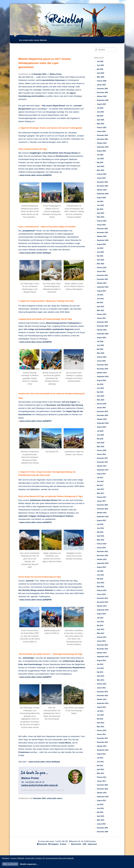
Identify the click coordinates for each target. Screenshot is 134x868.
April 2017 (100, 489)
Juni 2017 (100, 481)
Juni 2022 (100, 252)
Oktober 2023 (102, 190)
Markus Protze (56, 74)
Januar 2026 (101, 85)
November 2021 (102, 279)
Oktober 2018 (102, 419)
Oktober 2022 (102, 236)
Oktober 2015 (102, 559)
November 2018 (102, 415)
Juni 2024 (100, 159)
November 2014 (102, 602)
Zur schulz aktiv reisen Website (33, 40)
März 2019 (100, 400)
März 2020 (100, 353)
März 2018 (100, 447)
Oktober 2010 (102, 793)
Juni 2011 (100, 762)
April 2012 (100, 723)
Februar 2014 (102, 637)
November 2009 (102, 832)
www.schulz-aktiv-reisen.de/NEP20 (36, 342)
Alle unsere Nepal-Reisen (54, 106)
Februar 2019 (102, 404)
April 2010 (100, 816)
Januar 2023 (101, 225)
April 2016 (100, 536)
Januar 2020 (101, 361)
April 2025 (100, 120)
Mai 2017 (100, 485)
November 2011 (102, 742)
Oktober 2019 (102, 373)
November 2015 (102, 555)
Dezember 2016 (102, 505)
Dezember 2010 (102, 785)
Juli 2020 (100, 341)
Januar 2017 (101, 501)
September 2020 (103, 334)
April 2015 (100, 583)
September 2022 (103, 240)
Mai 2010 (100, 812)
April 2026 (100, 73)
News (64, 844)
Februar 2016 (102, 544)
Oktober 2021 (102, 283)
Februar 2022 (102, 268)
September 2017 (103, 470)
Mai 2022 (100, 256)
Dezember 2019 (102, 365)
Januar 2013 (101, 688)
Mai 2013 (100, 672)
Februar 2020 (102, 357)
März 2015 (100, 587)
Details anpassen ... (29, 864)
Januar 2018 (101, 454)
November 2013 (102, 649)
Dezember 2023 (39, 798)
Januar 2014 (101, 641)
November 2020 (102, 326)
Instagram (55, 844)
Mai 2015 (100, 579)
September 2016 (103, 517)
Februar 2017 (102, 497)
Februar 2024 (102, 174)
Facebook (43, 844)
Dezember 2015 (102, 551)
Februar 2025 (102, 128)
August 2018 (101, 427)
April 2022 (100, 260)
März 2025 (100, 124)
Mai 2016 (100, 532)
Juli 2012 (100, 711)
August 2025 (101, 104)
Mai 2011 (100, 766)
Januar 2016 (101, 548)
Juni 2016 (100, 528)
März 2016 (100, 540)
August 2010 (101, 800)
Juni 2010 (100, 808)
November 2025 (102, 92)
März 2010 (100, 820)
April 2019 (100, 396)
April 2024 (100, 166)
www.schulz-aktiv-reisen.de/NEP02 (36, 175)
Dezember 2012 (102, 692)
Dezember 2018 (102, 411)
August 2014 (101, 614)
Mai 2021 (100, 302)
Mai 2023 (100, 209)
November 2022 (102, 232)
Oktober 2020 (102, 330)
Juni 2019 (100, 388)
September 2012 (103, 703)
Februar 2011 (102, 777)
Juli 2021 (100, 295)
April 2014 (100, 629)
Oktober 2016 (102, 513)
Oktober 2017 (102, 466)
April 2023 (100, 213)
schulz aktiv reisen (54, 798)
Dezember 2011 (102, 738)
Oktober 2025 (102, 96)
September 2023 (103, 194)
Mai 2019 (100, 392)
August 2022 (101, 244)
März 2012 (100, 727)
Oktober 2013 (102, 653)
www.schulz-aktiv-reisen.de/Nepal (35, 253)
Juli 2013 (100, 664)
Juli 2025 (100, 108)
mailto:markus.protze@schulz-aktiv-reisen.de (43, 790)
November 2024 (102, 139)
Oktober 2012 (102, 699)
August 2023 (101, 198)
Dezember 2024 (102, 135)
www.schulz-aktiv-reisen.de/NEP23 (36, 522)
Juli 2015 (100, 571)
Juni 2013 (100, 668)
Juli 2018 (100, 431)
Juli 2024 (100, 155)
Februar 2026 (102, 81)
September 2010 (103, 797)
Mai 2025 (100, 116)
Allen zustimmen (10, 864)
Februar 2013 (102, 684)
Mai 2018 (100, 439)
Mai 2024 (100, 162)
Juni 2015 (100, 575)
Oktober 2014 (102, 606)
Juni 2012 (100, 715)
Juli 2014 (100, 618)
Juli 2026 (100, 61)
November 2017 (102, 462)
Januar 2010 (101, 824)
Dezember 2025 (102, 89)
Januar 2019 (101, 408)
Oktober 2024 (102, 143)
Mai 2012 (100, 719)
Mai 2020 (100, 349)
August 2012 (101, 707)
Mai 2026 (100, 69)
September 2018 (103, 423)
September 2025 (103, 100)
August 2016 (101, 520)
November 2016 (102, 509)
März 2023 (100, 217)
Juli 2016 (100, 524)
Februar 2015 (102, 590)
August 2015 (101, 567)
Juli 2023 (100, 201)
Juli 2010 (100, 804)
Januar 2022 (101, 271)
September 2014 (103, 610)
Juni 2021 (100, 299)
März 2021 (100, 310)
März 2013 (100, 680)
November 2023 (102, 186)
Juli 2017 (100, 478)
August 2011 (101, 754)
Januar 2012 (101, 734)
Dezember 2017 (102, 458)
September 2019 (103, 376)
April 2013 (100, 676)
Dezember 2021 (102, 275)
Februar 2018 (102, 450)
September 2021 (103, 287)
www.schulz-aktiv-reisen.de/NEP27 (36, 677)
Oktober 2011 (102, 746)
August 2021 (101, 291)
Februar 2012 (102, 730)
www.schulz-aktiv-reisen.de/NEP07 (36, 421)
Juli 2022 (100, 248)
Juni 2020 (100, 345)
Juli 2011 (100, 758)
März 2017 (100, 493)
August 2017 (101, 474)
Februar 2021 (102, 314)
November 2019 (102, 369)
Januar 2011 (101, 781)
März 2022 (100, 264)
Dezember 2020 (102, 322)
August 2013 (101, 660)
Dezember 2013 (102, 645)
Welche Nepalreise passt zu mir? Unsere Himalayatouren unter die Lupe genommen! (45, 63)
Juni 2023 (100, 205)
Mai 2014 (100, 625)
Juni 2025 (100, 112)
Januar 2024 (101, 178)
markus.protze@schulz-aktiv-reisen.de (40, 785)
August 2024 (101, 151)
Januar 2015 (101, 594)
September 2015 (103, 563)
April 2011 (100, 769)
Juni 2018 (100, 435)
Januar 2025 (101, 131)
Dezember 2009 (102, 828)
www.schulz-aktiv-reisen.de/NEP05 (36, 600)
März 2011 (100, 773)
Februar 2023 (102, 221)
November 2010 (102, 789)
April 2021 (100, 306)
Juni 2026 (100, 65)
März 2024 (100, 170)
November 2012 (102, 695)
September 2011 (103, 750)
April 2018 (100, 443)
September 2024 (103, 147)
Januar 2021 (101, 318)
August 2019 (101, 380)
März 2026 (100, 77)
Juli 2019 (100, 384)
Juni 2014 (100, 622)
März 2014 (100, 633)
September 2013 (103, 657)
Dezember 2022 (102, 229)
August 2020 (101, 338)
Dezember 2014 (102, 598)
